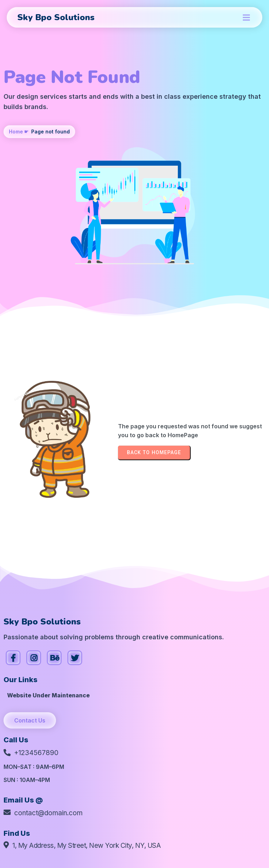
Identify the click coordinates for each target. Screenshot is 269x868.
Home (16, 132)
